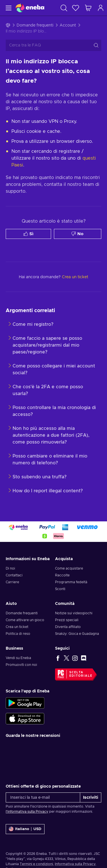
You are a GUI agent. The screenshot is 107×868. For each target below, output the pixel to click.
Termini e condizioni (36, 864)
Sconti (60, 589)
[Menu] (8, 8)
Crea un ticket (17, 627)
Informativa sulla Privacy (75, 864)
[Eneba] (30, 8)
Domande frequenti (35, 25)
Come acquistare (69, 568)
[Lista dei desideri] (76, 8)
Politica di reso (18, 634)
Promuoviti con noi (21, 665)
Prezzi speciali (67, 620)
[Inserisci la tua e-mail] (43, 797)
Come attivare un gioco (25, 620)
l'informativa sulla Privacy (27, 812)
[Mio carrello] (88, 8)
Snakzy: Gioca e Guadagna (77, 634)
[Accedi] (101, 8)
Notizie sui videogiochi (74, 613)
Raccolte (62, 575)
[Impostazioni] (25, 829)
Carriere (12, 582)
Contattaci (14, 575)
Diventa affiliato (68, 627)
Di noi (10, 568)
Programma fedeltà (71, 582)
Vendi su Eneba (18, 658)
